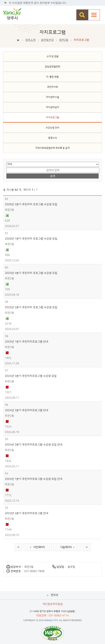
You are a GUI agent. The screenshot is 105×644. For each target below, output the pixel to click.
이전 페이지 (37, 547)
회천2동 (64, 40)
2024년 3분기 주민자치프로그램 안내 (27, 410)
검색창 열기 (82, 15)
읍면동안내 (47, 40)
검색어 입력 (6, 167)
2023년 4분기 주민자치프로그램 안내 (27, 513)
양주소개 (30, 40)
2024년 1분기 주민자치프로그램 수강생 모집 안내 (34, 479)
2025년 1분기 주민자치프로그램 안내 (27, 342)
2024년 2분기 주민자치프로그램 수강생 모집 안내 (34, 445)
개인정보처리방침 (53, 604)
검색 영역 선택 (6, 162)
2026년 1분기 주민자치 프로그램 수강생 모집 (31, 239)
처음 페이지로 (18, 547)
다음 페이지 (68, 547)
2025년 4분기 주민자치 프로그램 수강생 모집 (31, 273)
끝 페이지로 (87, 547)
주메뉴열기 (94, 15)
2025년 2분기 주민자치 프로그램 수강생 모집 (31, 307)
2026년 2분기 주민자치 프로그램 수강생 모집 (31, 204)
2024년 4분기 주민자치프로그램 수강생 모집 (31, 376)
